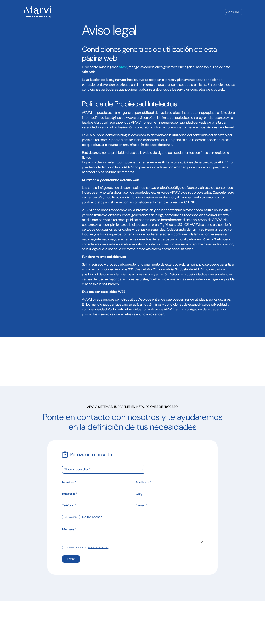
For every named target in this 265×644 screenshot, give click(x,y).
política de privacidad (98, 547)
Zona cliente (233, 12)
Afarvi (123, 67)
